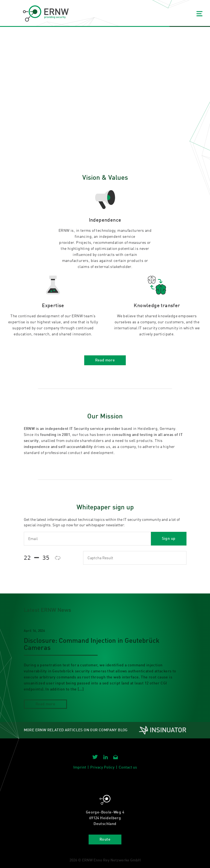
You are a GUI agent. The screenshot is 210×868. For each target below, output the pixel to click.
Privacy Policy (102, 767)
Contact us (128, 767)
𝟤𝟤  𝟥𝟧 (37, 558)
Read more (105, 360)
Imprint (80, 767)
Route (105, 840)
